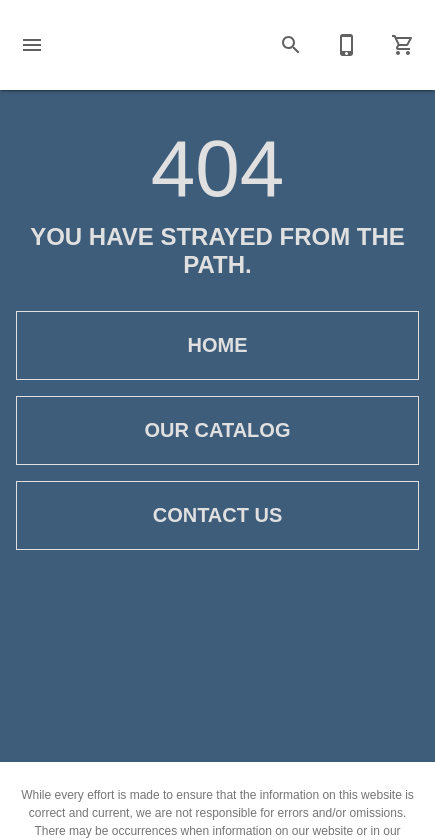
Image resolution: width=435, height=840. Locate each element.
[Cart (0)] (403, 45)
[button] (32, 45)
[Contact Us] (347, 45)
